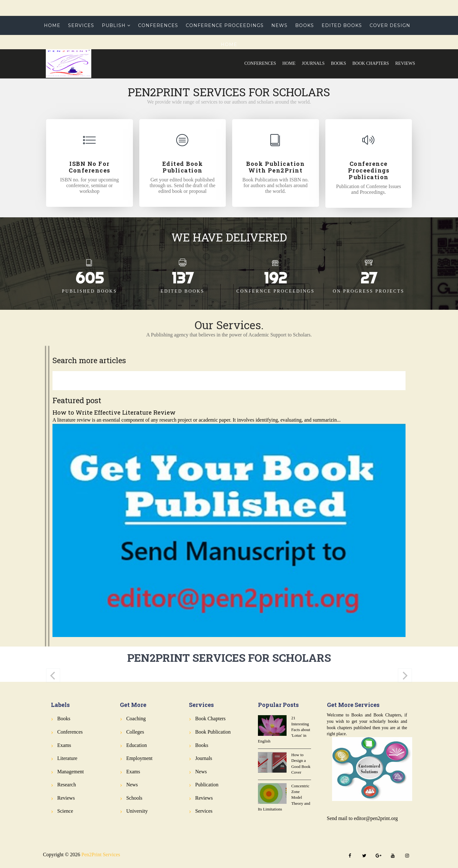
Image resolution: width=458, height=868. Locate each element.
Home (289, 63)
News (279, 25)
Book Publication (213, 732)
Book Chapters (371, 63)
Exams (64, 745)
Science (65, 811)
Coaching (136, 719)
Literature (67, 758)
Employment (139, 758)
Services (81, 25)
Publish (114, 25)
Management (71, 772)
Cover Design (390, 25)
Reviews (405, 63)
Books (339, 63)
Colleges (135, 732)
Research (67, 785)
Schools (134, 798)
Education (137, 745)
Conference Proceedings (225, 25)
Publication (207, 785)
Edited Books (342, 25)
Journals (313, 63)
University (137, 811)
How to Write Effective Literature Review (114, 412)
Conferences (260, 63)
